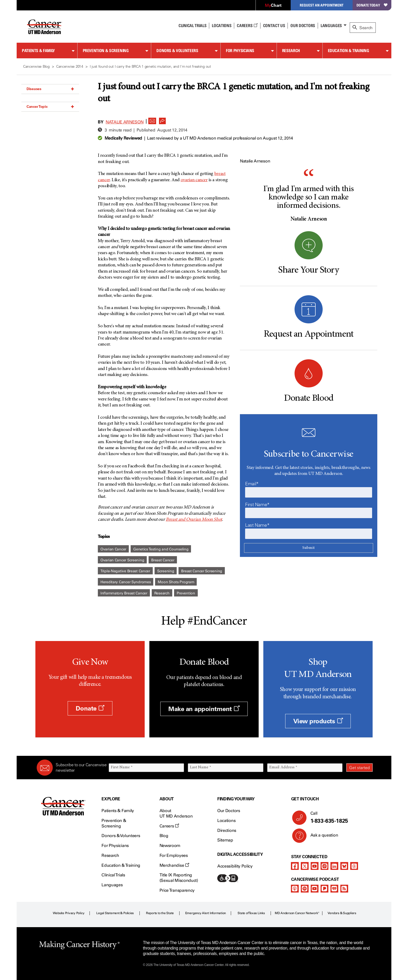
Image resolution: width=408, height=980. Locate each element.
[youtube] (315, 866)
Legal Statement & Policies (115, 913)
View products (318, 721)
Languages (331, 26)
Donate (90, 708)
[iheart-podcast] (334, 889)
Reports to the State (160, 913)
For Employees (174, 855)
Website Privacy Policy (69, 913)
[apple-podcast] (295, 889)
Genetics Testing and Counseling (161, 549)
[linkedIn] (334, 866)
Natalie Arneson (125, 122)
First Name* (257, 505)
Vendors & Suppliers (342, 913)
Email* (252, 484)
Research (291, 51)
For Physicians (240, 51)
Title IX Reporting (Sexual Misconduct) (179, 878)
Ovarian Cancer (113, 549)
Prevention (186, 593)
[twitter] (305, 866)
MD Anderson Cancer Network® (297, 913)
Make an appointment (204, 709)
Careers (247, 26)
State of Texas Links (251, 913)
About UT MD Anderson (176, 813)
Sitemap (225, 840)
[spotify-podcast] (305, 889)
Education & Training (349, 51)
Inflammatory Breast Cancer (124, 593)
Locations (226, 821)
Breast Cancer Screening (202, 571)
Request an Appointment (322, 5)
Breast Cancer (163, 560)
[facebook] (295, 866)
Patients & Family (38, 51)
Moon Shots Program (176, 582)
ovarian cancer (194, 180)
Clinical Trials (192, 26)
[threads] (354, 866)
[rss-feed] (344, 889)
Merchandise (174, 865)
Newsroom (170, 846)
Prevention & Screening (106, 51)
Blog (164, 836)
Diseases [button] (50, 89)
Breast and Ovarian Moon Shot (194, 520)
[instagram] (324, 866)
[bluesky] (344, 866)
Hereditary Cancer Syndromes (126, 582)
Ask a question (321, 837)
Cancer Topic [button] (50, 106)
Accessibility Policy (235, 866)
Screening (166, 571)
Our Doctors (303, 26)
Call (339, 818)
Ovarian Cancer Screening (122, 560)
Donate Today (372, 5)
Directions (227, 830)
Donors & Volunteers (177, 51)
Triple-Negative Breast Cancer (125, 571)
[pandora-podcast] (324, 889)
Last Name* (257, 525)
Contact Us (274, 26)
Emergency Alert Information (206, 913)
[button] (152, 120)
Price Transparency (177, 890)
